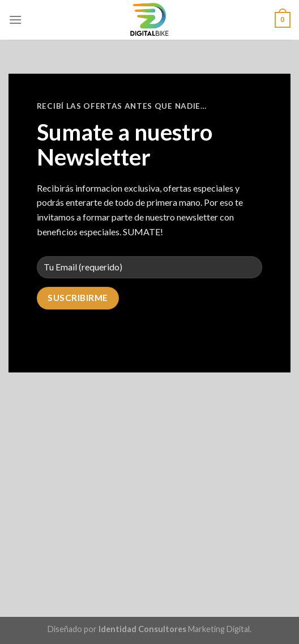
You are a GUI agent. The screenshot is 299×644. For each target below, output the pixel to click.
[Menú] (15, 20)
